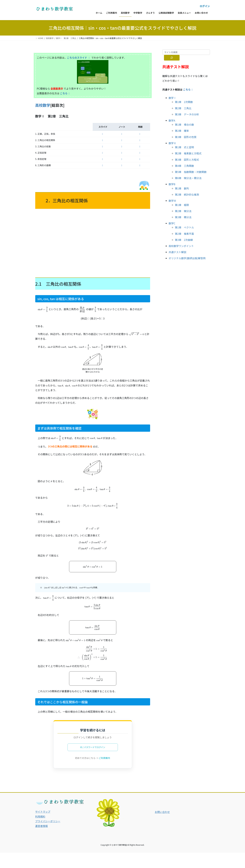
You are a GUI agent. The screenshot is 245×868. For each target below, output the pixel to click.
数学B (172, 184)
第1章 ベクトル (184, 227)
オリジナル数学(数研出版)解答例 (187, 258)
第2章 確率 (182, 131)
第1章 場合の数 (184, 125)
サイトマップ (43, 812)
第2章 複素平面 (184, 234)
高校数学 (43, 105)
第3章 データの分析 (187, 114)
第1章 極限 (182, 205)
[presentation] (43, 309)
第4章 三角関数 (184, 166)
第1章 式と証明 (184, 147)
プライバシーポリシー (48, 822)
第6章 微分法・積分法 (188, 178)
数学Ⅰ (172, 98)
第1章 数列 (182, 188)
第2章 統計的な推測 (187, 194)
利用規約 (40, 817)
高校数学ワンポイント (181, 246)
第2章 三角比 (183, 108)
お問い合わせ (162, 812)
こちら (65, 93)
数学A (172, 120)
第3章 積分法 (183, 217)
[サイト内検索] (172, 58)
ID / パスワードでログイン (93, 747)
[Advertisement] (93, 243)
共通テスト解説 (177, 252)
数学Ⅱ (172, 143)
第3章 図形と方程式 (187, 160)
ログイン (205, 6)
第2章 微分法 (183, 211)
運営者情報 (42, 826)
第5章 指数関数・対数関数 (191, 172)
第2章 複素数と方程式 (188, 153)
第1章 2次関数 (184, 102)
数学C (172, 223)
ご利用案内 (104, 758)
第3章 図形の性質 (186, 137)
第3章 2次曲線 (184, 240)
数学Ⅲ (172, 201)
